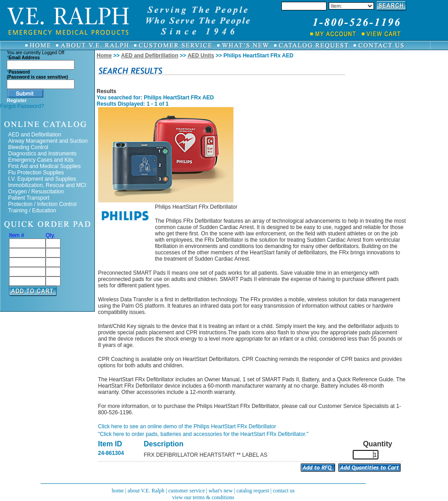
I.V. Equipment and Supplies (42, 179)
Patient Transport (29, 198)
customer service (187, 491)
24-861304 (111, 453)
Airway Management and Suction (48, 141)
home (118, 491)
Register (17, 100)
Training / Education (32, 211)
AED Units (201, 56)
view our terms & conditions (203, 497)
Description (163, 444)
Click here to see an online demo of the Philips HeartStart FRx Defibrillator (187, 426)
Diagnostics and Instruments (42, 154)
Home (104, 56)
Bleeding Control (28, 147)
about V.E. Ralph (146, 491)
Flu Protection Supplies (36, 173)
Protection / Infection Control (42, 204)
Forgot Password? (22, 106)
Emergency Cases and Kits (41, 160)
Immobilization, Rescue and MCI (47, 185)
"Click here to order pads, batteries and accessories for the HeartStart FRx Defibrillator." (203, 434)
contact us (284, 491)
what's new (221, 491)
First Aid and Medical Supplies (44, 166)
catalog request (252, 491)
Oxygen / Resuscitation (36, 192)
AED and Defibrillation (35, 135)
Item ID (110, 444)
